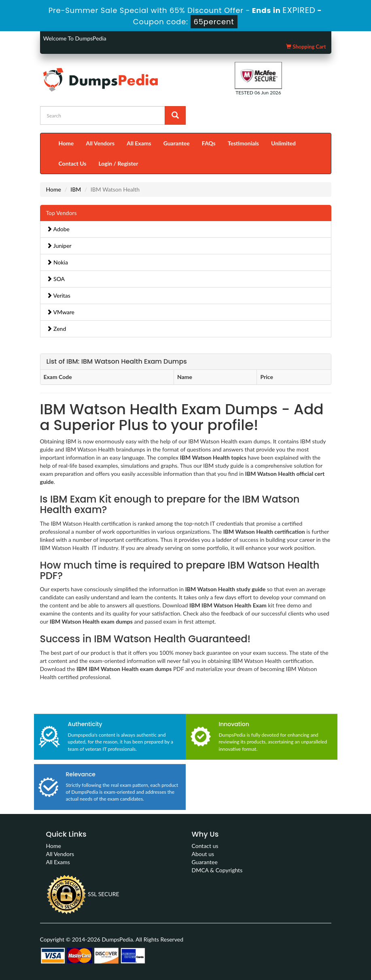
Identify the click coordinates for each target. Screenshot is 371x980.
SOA (56, 279)
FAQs (209, 143)
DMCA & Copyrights (217, 870)
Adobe (58, 229)
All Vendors (100, 143)
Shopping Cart (306, 47)
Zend (56, 329)
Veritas (58, 295)
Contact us (205, 846)
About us (203, 854)
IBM (76, 189)
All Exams (139, 143)
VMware (61, 312)
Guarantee (177, 143)
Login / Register (118, 163)
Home (66, 143)
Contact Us (73, 163)
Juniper (59, 246)
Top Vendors (61, 213)
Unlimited (283, 143)
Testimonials (243, 143)
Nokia (57, 262)
